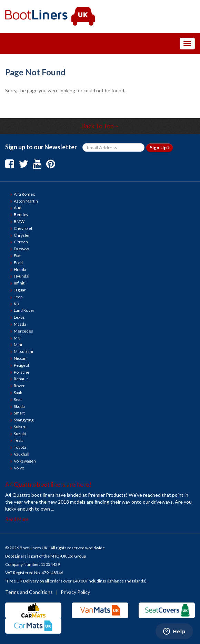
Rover (19, 386)
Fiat (17, 256)
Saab (18, 393)
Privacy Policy (75, 592)
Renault (21, 379)
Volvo (19, 468)
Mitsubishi (23, 351)
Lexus (19, 317)
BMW (19, 221)
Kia (17, 304)
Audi (18, 208)
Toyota (20, 447)
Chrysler (22, 235)
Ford (18, 263)
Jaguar (20, 290)
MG (17, 338)
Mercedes (23, 331)
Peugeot (22, 365)
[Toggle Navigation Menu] (187, 44)
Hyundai (22, 276)
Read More (17, 519)
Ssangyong (24, 420)
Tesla (19, 440)
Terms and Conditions (29, 592)
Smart (19, 413)
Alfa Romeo (24, 194)
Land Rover (24, 310)
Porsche (22, 372)
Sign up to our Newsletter (41, 147)
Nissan (20, 358)
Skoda (19, 406)
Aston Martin (26, 201)
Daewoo (21, 249)
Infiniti (20, 283)
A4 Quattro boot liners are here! (48, 484)
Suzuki (20, 434)
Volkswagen (25, 461)
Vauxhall (22, 454)
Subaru (20, 427)
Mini (18, 344)
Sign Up (159, 147)
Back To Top (100, 126)
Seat (18, 399)
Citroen (21, 242)
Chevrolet (23, 228)
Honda (20, 269)
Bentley (21, 214)
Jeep (18, 297)
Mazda (20, 324)
